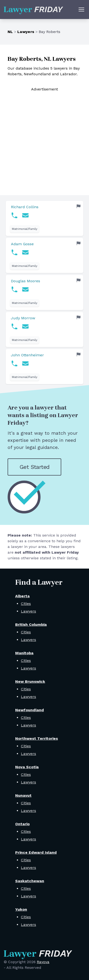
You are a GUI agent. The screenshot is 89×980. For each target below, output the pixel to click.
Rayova (43, 962)
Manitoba (24, 653)
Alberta (22, 596)
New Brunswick (30, 681)
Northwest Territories (37, 738)
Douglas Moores (26, 281)
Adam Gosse (22, 244)
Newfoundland (30, 710)
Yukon (21, 909)
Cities (26, 604)
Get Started (34, 467)
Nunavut (23, 795)
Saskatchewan (30, 881)
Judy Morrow (23, 318)
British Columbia (31, 624)
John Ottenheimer (27, 355)
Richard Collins (25, 207)
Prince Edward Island (36, 852)
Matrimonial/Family (25, 229)
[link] (44, 218)
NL (10, 32)
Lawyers (26, 32)
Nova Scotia (27, 767)
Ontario (22, 824)
